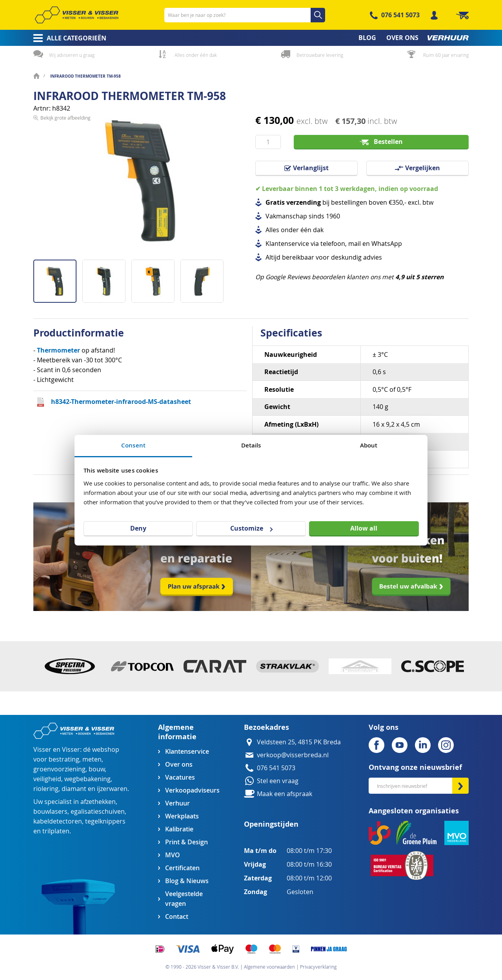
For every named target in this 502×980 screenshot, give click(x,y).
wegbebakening (87, 779)
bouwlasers (50, 812)
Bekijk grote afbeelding (65, 253)
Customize (251, 528)
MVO (173, 855)
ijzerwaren (112, 789)
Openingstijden (271, 824)
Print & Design (186, 842)
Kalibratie (179, 829)
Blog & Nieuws (187, 881)
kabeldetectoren (58, 821)
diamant (74, 789)
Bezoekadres (266, 727)
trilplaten (56, 831)
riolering (46, 789)
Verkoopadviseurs (192, 790)
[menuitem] (67, 38)
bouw (97, 769)
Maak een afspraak (285, 794)
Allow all (364, 528)
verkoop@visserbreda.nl (293, 755)
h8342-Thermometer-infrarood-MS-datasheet (121, 402)
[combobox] (245, 15)
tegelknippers (105, 821)
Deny (138, 528)
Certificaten (182, 868)
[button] (107, 278)
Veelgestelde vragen (184, 899)
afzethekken (98, 802)
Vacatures (180, 777)
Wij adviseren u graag (72, 55)
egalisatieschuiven (98, 812)
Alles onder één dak (196, 55)
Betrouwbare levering (320, 55)
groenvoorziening (59, 769)
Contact (177, 917)
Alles (272, 230)
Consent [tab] (133, 445)
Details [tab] (251, 445)
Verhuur (177, 803)
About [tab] (369, 445)
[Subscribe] (460, 786)
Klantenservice (187, 752)
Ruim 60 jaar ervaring (446, 55)
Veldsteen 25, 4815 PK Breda (299, 742)
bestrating (64, 759)
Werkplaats (182, 816)
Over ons (179, 765)
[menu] (251, 38)
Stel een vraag (278, 781)
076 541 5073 (400, 15)
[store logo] (76, 15)
